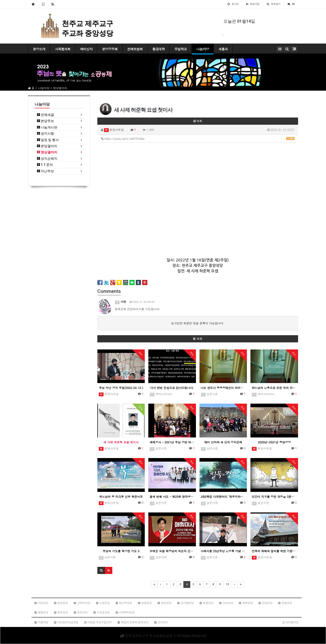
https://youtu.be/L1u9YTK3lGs (198, 139)
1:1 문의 (45, 165)
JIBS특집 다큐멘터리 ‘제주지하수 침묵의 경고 (223, 496)
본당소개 (39, 49)
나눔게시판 (47, 127)
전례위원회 (135, 49)
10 (227, 584)
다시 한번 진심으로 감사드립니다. (172, 388)
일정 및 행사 (48, 140)
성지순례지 (47, 159)
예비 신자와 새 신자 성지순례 (223, 442)
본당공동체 (110, 49)
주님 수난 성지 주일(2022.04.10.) (121, 388)
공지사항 (45, 134)
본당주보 (45, 121)
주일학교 (181, 49)
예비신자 (86, 49)
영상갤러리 (47, 152)
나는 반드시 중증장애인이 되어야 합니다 (223, 388)
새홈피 (223, 49)
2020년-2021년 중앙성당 (274, 442)
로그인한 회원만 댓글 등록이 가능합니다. (198, 323)
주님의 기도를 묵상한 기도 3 (121, 551)
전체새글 (45, 115)
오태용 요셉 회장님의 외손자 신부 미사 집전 (172, 551)
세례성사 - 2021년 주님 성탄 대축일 (172, 442)
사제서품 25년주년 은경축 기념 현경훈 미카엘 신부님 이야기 (223, 551)
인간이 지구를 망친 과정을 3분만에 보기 (274, 496)
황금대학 (158, 49)
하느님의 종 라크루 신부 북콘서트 (121, 496)
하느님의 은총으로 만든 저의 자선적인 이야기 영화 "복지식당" (274, 388)
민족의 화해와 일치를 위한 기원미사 (274, 551)
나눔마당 (203, 49)
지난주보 (45, 171)
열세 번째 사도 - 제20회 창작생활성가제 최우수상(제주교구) (172, 496)
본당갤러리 (47, 146)
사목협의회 (63, 49)
